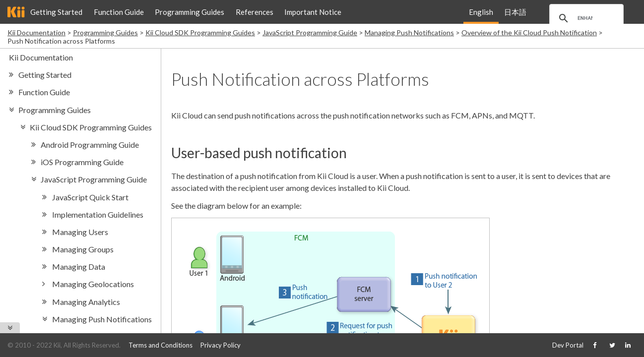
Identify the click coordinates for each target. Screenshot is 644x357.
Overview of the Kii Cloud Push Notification (529, 32)
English (481, 12)
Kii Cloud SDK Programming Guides (200, 32)
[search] (585, 18)
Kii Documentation (36, 32)
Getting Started (56, 12)
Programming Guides (190, 12)
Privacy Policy (221, 345)
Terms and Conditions (161, 345)
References (255, 12)
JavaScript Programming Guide (310, 32)
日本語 (515, 12)
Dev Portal (568, 345)
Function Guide (119, 12)
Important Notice (313, 12)
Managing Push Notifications (409, 32)
